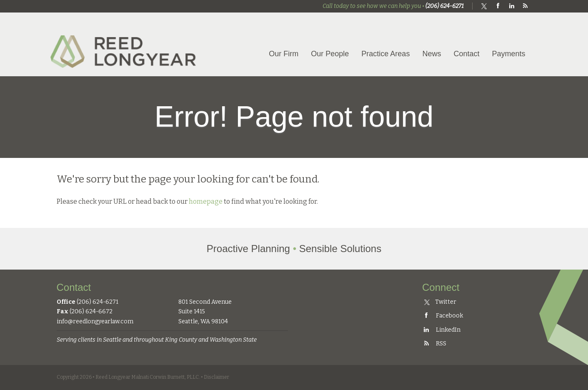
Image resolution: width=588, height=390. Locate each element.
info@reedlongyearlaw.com (95, 321)
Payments (508, 54)
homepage (206, 201)
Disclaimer (216, 377)
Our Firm (284, 54)
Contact (466, 54)
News (432, 54)
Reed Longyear (125, 44)
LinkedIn (441, 330)
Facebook (443, 316)
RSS (434, 344)
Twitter (440, 302)
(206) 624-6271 (445, 6)
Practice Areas (385, 54)
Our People (330, 54)
